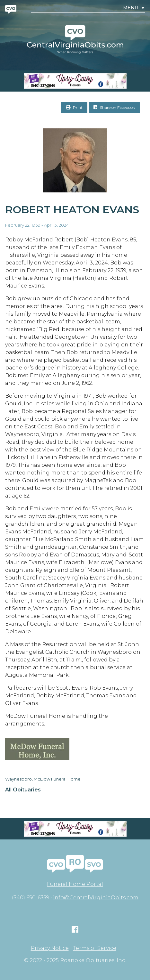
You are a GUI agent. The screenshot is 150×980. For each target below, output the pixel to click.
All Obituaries (23, 790)
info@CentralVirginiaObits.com (96, 898)
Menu (134, 8)
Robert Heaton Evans (72, 210)
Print (74, 107)
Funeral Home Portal (75, 884)
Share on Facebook (114, 107)
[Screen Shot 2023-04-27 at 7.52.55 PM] (75, 81)
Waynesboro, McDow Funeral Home (43, 779)
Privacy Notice (50, 948)
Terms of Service (95, 948)
